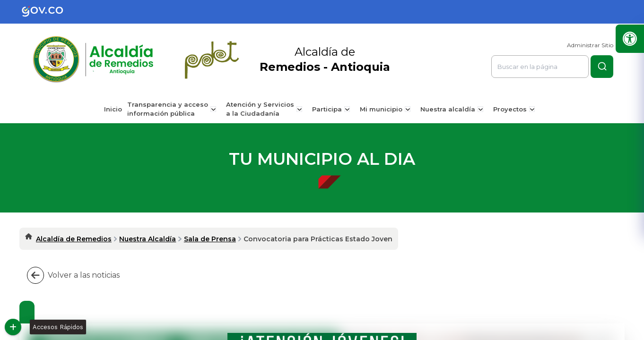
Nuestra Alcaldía (148, 239)
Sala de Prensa (210, 239)
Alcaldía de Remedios (74, 239)
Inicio (116, 109)
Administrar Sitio (590, 45)
